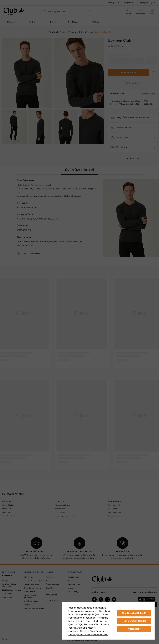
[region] (108, 621)
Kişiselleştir (134, 629)
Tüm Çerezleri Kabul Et (134, 613)
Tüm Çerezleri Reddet (134, 621)
